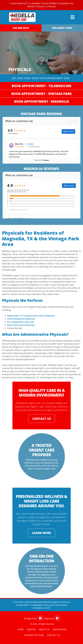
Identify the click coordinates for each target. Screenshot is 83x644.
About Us (44, 629)
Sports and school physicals (21, 325)
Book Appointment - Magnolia (42, 101)
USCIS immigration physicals (21, 319)
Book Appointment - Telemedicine (42, 86)
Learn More (42, 533)
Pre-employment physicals (20, 322)
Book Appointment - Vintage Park (42, 94)
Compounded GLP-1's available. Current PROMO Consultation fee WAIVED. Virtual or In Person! (42, 5)
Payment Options (34, 635)
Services (31, 629)
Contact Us (42, 419)
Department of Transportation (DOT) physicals (31, 316)
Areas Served (60, 629)
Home (20, 629)
